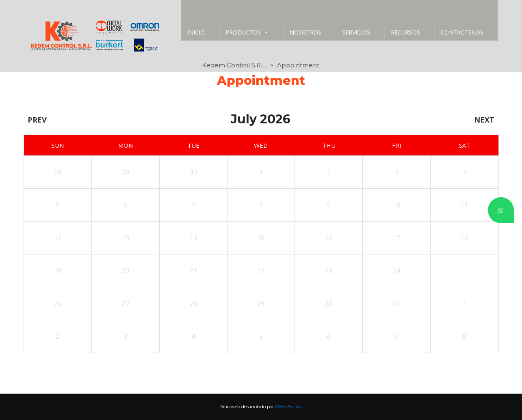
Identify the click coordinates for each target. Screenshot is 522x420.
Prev (37, 120)
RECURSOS (405, 32)
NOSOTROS (305, 32)
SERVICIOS (356, 32)
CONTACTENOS (462, 32)
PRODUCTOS (247, 32)
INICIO (196, 32)
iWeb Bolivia (288, 407)
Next (484, 120)
